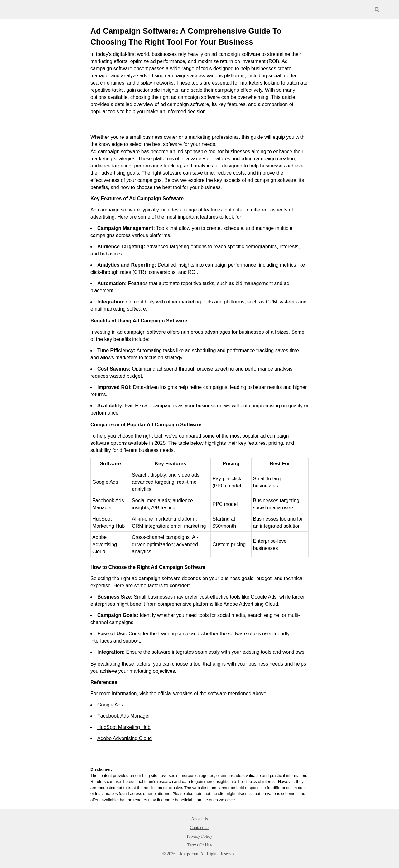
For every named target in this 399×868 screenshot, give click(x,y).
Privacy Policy (199, 836)
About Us (199, 819)
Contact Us (200, 828)
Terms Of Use (199, 845)
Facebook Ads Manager (124, 716)
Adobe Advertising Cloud (125, 738)
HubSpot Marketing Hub (124, 727)
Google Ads (110, 705)
